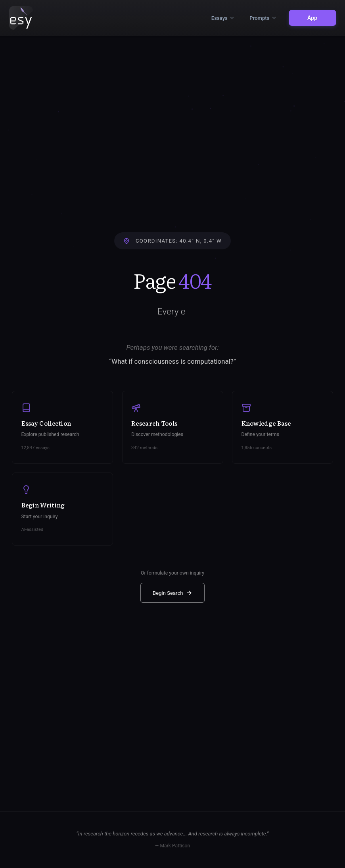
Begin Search (172, 593)
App (312, 18)
